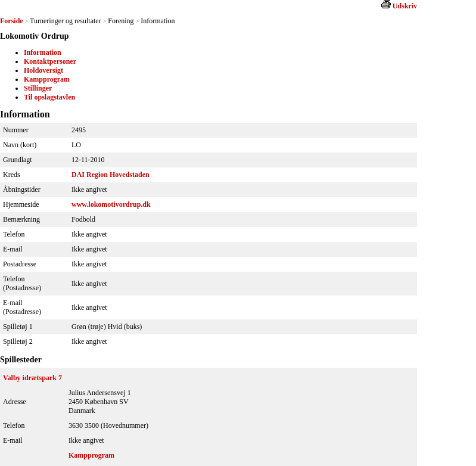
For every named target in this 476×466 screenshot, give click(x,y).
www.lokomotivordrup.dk (111, 204)
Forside (12, 21)
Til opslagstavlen (49, 97)
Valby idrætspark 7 (32, 378)
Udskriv (405, 6)
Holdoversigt (43, 70)
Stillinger (38, 88)
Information (43, 52)
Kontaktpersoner (50, 61)
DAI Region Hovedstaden (111, 175)
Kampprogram (47, 79)
